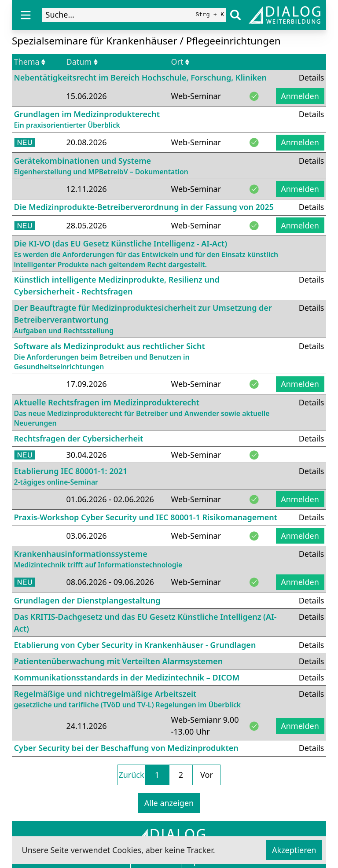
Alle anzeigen (169, 803)
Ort (180, 62)
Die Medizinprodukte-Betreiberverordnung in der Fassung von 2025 (144, 207)
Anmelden (300, 96)
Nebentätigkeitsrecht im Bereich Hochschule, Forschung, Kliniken (141, 77)
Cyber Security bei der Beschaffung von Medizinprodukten (126, 748)
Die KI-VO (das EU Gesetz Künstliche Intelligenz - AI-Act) (162, 254)
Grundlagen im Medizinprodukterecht (87, 120)
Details (312, 77)
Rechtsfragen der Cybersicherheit (79, 438)
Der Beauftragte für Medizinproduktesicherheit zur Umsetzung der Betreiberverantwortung (148, 319)
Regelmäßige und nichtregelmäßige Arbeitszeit (128, 699)
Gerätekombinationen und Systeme (101, 166)
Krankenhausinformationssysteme (98, 559)
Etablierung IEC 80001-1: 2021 (71, 476)
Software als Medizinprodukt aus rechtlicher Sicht (148, 356)
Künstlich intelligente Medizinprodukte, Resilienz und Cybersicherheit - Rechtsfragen (117, 285)
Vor (207, 775)
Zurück (131, 775)
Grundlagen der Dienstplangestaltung (87, 600)
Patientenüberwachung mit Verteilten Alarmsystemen (119, 661)
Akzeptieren (294, 850)
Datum (82, 62)
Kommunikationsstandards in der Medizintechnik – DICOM (127, 677)
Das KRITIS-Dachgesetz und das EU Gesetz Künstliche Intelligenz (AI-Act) (145, 623)
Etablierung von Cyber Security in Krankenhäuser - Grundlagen (135, 645)
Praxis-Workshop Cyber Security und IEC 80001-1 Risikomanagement (146, 517)
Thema (30, 62)
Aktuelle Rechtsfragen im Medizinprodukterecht (148, 413)
